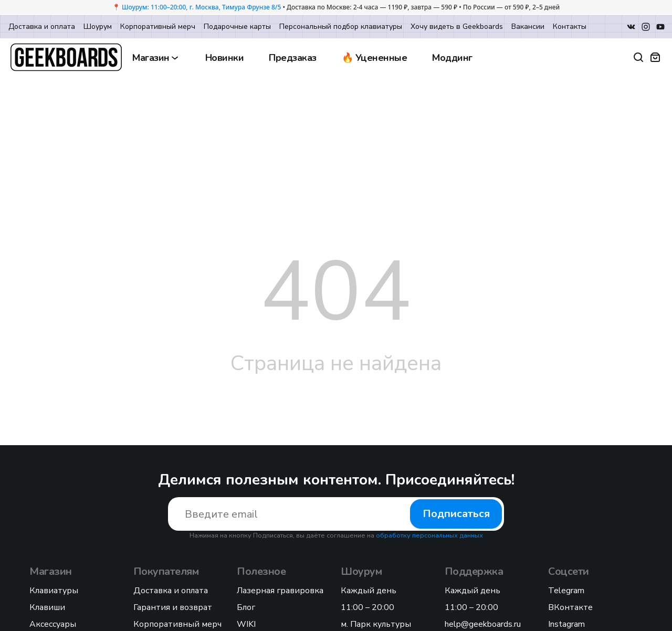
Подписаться (456, 514)
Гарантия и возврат (173, 607)
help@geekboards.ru (483, 624)
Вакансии (528, 27)
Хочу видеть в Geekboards (457, 27)
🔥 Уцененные (375, 58)
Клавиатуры (54, 591)
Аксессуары (53, 624)
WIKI (246, 624)
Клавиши (47, 607)
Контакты (570, 27)
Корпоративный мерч (158, 27)
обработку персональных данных (429, 535)
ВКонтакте (570, 607)
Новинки (225, 58)
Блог (246, 607)
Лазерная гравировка (280, 591)
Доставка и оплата (42, 27)
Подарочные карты (237, 27)
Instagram (566, 624)
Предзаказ (293, 58)
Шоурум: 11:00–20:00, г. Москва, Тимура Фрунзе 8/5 (201, 7)
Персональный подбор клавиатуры (341, 27)
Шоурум (98, 27)
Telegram (566, 591)
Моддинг (452, 58)
